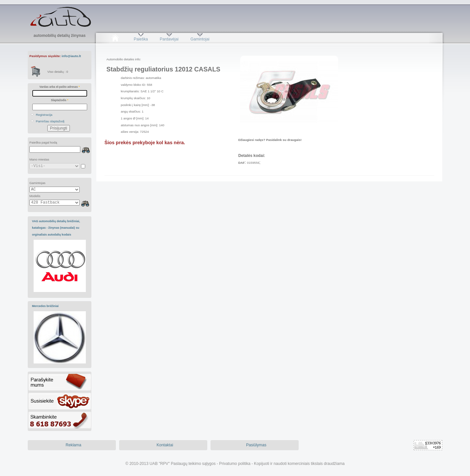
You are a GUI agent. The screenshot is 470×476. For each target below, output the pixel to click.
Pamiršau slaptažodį (50, 121)
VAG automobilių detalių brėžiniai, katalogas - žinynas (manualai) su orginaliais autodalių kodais (56, 228)
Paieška (141, 39)
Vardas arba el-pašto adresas (60, 87)
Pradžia (115, 39)
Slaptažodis (60, 100)
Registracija (44, 115)
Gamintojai (200, 39)
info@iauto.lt (71, 56)
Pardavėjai (169, 39)
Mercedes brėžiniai (45, 306)
